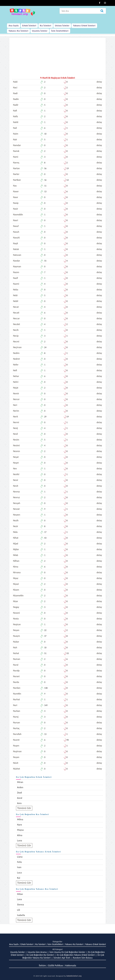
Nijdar (16, 549)
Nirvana (17, 572)
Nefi (15, 370)
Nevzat (16, 509)
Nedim (16, 353)
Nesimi (16, 445)
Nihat (16, 538)
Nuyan (16, 757)
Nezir (16, 526)
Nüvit (16, 763)
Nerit (15, 417)
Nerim (16, 411)
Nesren (16, 451)
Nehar (16, 376)
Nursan (16, 723)
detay (99, 82)
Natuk (16, 249)
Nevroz (16, 492)
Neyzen (17, 515)
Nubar (16, 642)
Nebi (15, 295)
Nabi (15, 82)
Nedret (16, 359)
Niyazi (16, 584)
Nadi (15, 93)
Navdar (16, 261)
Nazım (16, 272)
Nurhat (16, 699)
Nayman (17, 266)
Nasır (16, 197)
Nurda (16, 682)
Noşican (17, 624)
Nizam (16, 590)
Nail (15, 128)
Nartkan (17, 180)
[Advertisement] (58, 58)
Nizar (16, 601)
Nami (16, 157)
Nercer (16, 399)
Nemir (16, 393)
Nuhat (16, 653)
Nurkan (17, 711)
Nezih (16, 520)
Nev (15, 469)
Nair (15, 139)
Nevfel (16, 474)
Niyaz (16, 578)
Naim (16, 134)
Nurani (16, 676)
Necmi (16, 342)
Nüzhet (16, 769)
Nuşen (16, 746)
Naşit (16, 243)
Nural (16, 665)
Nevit (16, 486)
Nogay (16, 607)
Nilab (16, 555)
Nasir (16, 209)
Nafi (15, 111)
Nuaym (16, 636)
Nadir (16, 105)
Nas (15, 186)
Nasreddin (18, 215)
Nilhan (16, 561)
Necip (16, 336)
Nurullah (17, 734)
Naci (15, 88)
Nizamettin (18, 596)
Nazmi (16, 284)
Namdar (17, 145)
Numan (17, 659)
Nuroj (16, 717)
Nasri (16, 220)
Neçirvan (17, 347)
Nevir (16, 480)
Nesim (16, 440)
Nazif (15, 278)
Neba (16, 290)
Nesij (15, 428)
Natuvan (17, 255)
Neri (15, 405)
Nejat (16, 388)
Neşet (16, 463)
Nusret (16, 740)
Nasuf (16, 226)
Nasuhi (16, 238)
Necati (16, 313)
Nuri (15, 705)
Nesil (15, 434)
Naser (16, 191)
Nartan (16, 168)
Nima (16, 567)
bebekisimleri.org (74, 976)
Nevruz (16, 497)
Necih (16, 330)
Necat (16, 307)
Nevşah (17, 503)
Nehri (16, 382)
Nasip (16, 203)
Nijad (16, 544)
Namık (16, 151)
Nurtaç (16, 728)
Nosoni (16, 613)
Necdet (16, 324)
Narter (16, 174)
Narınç (16, 163)
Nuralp (16, 671)
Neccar (16, 318)
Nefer (16, 365)
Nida (15, 532)
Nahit (16, 122)
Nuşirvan (17, 751)
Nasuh (16, 232)
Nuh (15, 647)
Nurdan (17, 688)
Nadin (16, 99)
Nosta (16, 619)
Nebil (16, 301)
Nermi (16, 422)
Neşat (16, 457)
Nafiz (15, 116)
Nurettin (17, 694)
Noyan (16, 630)
